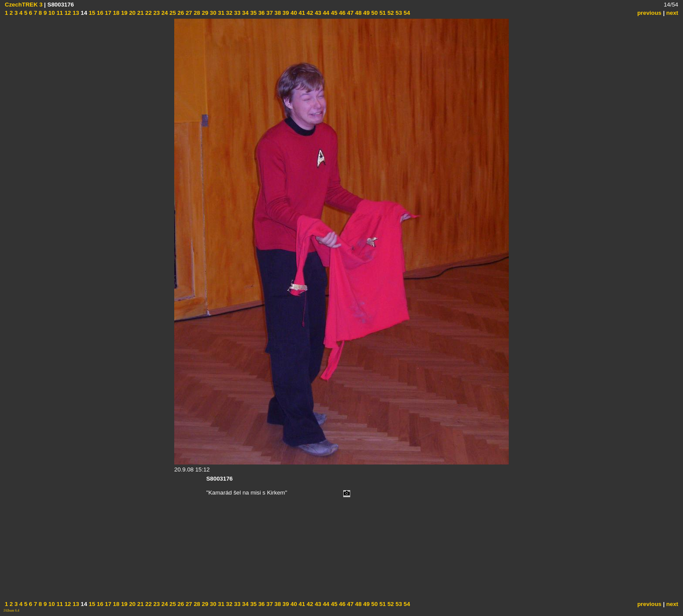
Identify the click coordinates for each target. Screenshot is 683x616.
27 (188, 13)
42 (309, 13)
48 (358, 13)
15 (91, 13)
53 (398, 13)
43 (317, 13)
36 (261, 13)
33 (237, 13)
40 (293, 13)
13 (75, 13)
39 (285, 13)
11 (59, 13)
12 (67, 13)
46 (342, 13)
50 (374, 13)
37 (269, 13)
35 (253, 13)
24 (164, 13)
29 (205, 13)
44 (325, 13)
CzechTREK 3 (24, 5)
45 (333, 13)
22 (148, 13)
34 (245, 13)
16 (100, 13)
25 (172, 13)
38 (277, 13)
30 (212, 13)
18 (116, 13)
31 (221, 13)
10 (51, 13)
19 (123, 13)
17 (107, 13)
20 (132, 13)
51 (382, 13)
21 (140, 13)
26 (180, 13)
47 (350, 13)
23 (156, 13)
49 (366, 13)
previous (649, 13)
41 (301, 13)
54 (406, 13)
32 (228, 13)
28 (196, 13)
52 (390, 13)
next (672, 13)
